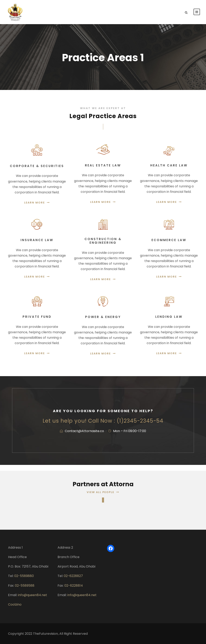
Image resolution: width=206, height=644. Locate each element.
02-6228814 (74, 586)
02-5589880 (24, 576)
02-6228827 (73, 576)
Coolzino (15, 604)
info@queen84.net (32, 595)
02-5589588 (25, 586)
